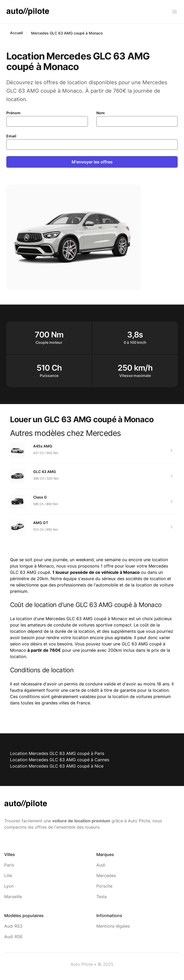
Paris (9, 865)
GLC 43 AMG (45, 472)
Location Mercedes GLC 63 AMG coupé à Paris (57, 753)
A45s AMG (43, 446)
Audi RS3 (13, 926)
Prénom (13, 113)
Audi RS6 (13, 937)
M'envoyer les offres (92, 162)
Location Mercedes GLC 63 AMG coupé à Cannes (60, 760)
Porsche (104, 886)
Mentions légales (113, 926)
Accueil (16, 33)
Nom (101, 113)
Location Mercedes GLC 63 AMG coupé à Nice (57, 766)
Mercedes (106, 875)
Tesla (101, 897)
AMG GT (41, 523)
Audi (101, 865)
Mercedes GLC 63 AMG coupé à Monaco (67, 33)
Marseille (13, 897)
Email (11, 136)
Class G (40, 497)
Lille (8, 875)
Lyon (9, 886)
